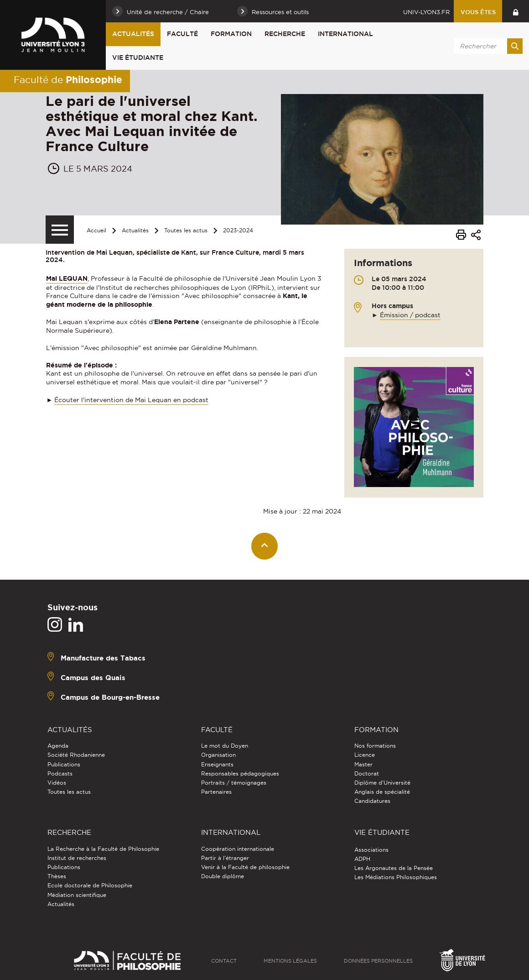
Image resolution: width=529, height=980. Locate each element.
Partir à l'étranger (225, 858)
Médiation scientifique (77, 895)
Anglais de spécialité (382, 792)
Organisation (218, 755)
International (345, 34)
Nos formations (375, 746)
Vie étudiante (138, 58)
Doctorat (367, 773)
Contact (224, 961)
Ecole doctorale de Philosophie (90, 885)
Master (363, 764)
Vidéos (57, 783)
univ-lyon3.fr (426, 12)
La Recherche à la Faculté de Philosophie (103, 849)
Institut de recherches (77, 858)
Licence (365, 755)
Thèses (57, 876)
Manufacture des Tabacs (103, 658)
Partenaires (216, 792)
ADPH (362, 859)
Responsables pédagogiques (240, 773)
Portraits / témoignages (234, 783)
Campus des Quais (93, 678)
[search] (487, 46)
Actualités (133, 34)
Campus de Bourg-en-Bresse (110, 697)
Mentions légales (290, 961)
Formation (231, 34)
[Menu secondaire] (60, 230)
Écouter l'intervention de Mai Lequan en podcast (131, 400)
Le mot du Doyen (225, 746)
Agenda (58, 746)
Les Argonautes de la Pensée (394, 868)
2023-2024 (238, 230)
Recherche (285, 34)
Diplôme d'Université (382, 783)
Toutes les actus (186, 230)
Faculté (182, 34)
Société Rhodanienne (76, 755)
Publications (64, 764)
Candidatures (372, 801)
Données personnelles (378, 961)
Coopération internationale (238, 849)
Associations (371, 850)
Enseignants (217, 764)
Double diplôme (223, 876)
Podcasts (60, 773)
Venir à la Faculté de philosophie (245, 867)
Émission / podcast (410, 315)
